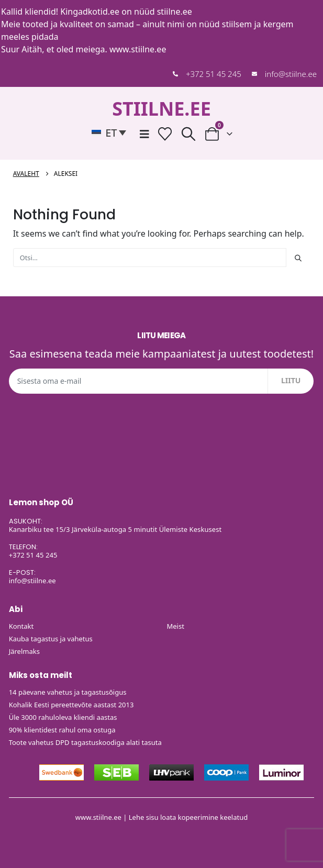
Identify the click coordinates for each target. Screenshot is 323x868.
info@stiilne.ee (291, 74)
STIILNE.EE (161, 109)
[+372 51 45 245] (175, 74)
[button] (112, 132)
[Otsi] (298, 258)
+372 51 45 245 (214, 74)
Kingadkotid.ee (90, 12)
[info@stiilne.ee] (254, 74)
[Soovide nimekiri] (165, 134)
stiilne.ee (175, 12)
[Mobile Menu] (144, 134)
